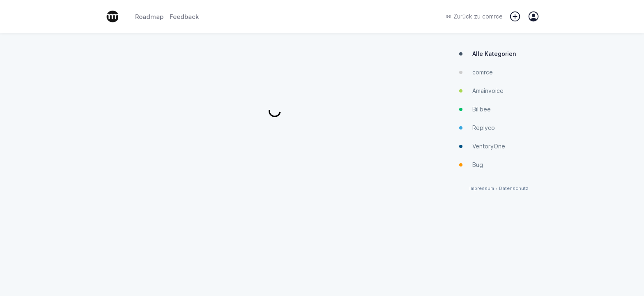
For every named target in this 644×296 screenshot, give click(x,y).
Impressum (482, 188)
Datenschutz (514, 188)
